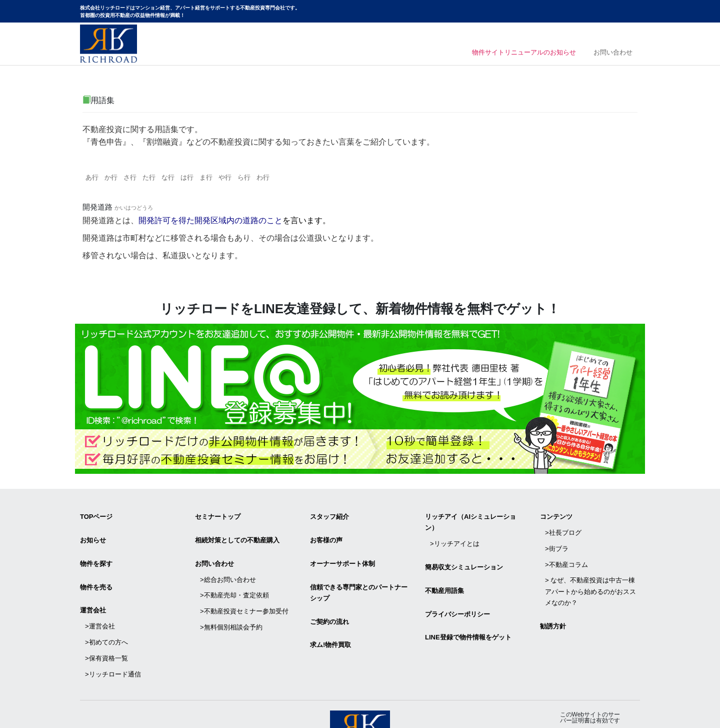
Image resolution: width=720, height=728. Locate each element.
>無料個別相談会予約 (231, 595)
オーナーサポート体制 (342, 551)
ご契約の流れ (329, 599)
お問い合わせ (613, 54)
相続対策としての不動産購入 (237, 532)
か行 (115, 178)
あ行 (93, 178)
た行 (159, 178)
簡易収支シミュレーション (464, 555)
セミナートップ (218, 514)
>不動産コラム (566, 547)
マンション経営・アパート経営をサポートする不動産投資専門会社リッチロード (108, 44)
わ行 (291, 178)
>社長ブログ (563, 525)
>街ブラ (557, 536)
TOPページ (96, 514)
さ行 (137, 178)
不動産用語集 (444, 573)
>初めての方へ (106, 610)
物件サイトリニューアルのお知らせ (510, 54)
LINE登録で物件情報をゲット (468, 610)
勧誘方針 (553, 599)
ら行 (269, 178)
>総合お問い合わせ (228, 562)
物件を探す (96, 551)
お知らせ (93, 532)
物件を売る (96, 570)
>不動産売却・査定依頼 (234, 573)
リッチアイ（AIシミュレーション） (470, 519)
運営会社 (93, 588)
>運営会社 (100, 599)
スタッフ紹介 (329, 514)
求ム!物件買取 (330, 618)
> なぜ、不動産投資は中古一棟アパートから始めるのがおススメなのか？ (590, 569)
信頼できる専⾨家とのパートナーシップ (359, 575)
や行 (247, 178)
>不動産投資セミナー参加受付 (244, 584)
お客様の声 (326, 532)
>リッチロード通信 (113, 632)
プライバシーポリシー (457, 592)
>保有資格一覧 (106, 621)
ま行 (225, 178)
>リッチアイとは (455, 536)
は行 (203, 178)
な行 (181, 178)
